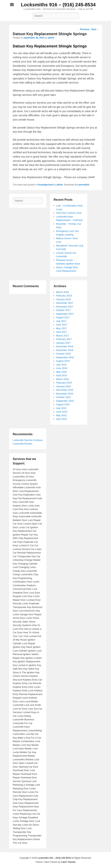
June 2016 (62, 368)
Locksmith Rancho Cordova (28, 440)
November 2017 (65, 307)
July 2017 (61, 321)
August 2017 (63, 317)
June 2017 (62, 325)
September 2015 (65, 401)
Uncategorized (45, 185)
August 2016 (63, 361)
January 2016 (63, 386)
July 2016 (61, 365)
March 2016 (63, 379)
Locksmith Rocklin (23, 444)
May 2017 (61, 328)
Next (95, 29)
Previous (83, 29)
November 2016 (65, 350)
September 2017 (65, 314)
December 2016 (65, 346)
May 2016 (61, 372)
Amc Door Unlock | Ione (69, 213)
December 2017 (65, 303)
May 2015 (61, 415)
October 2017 (63, 310)
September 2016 (65, 357)
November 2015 (65, 394)
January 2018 (63, 299)
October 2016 (63, 354)
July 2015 (61, 408)
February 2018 (64, 296)
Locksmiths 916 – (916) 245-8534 (58, 5)
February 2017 (64, 339)
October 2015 (63, 397)
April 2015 (62, 419)
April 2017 (62, 332)
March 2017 (63, 336)
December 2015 (65, 390)
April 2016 (62, 375)
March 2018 (63, 292)
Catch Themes (68, 862)
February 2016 (64, 383)
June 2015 (62, 412)
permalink (84, 185)
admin (51, 38)
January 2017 (63, 343)
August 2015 (63, 404)
